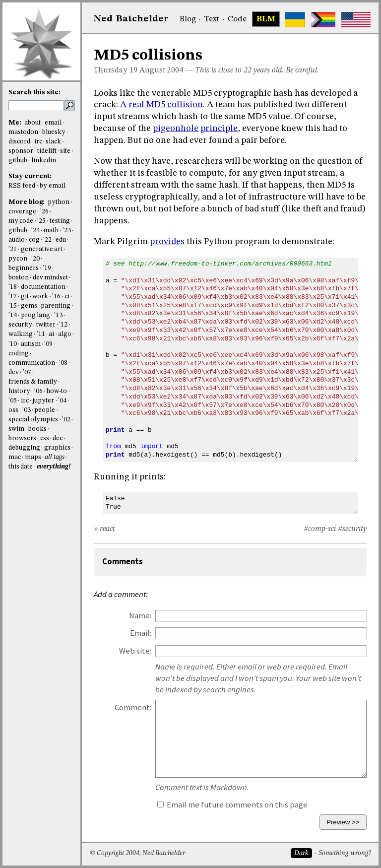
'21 (13, 249)
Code (237, 19)
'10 (13, 344)
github (18, 161)
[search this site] (36, 106)
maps (33, 457)
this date (21, 467)
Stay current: (30, 176)
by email (53, 186)
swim (16, 429)
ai (51, 334)
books (37, 429)
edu (61, 240)
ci (67, 297)
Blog (188, 19)
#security (352, 529)
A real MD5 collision (161, 105)
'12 (63, 325)
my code (21, 221)
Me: (16, 123)
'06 (38, 391)
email (53, 123)
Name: (140, 616)
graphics (57, 448)
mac (15, 457)
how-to (57, 391)
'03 (27, 410)
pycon (18, 259)
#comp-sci (320, 529)
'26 (44, 212)
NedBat (131, 19)
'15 (13, 306)
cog (34, 240)
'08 (63, 363)
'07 (27, 372)
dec (58, 438)
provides (167, 242)
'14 (13, 315)
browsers (22, 438)
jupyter (43, 401)
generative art (42, 249)
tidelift (47, 151)
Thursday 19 (116, 70)
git (25, 297)
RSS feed (22, 186)
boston (19, 278)
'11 (41, 334)
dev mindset (50, 278)
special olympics (33, 420)
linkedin (44, 161)
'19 (47, 268)
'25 (41, 221)
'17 (13, 297)
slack (53, 142)
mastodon (23, 132)
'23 (67, 231)
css (45, 438)
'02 (66, 420)
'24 (35, 231)
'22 (47, 240)
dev (14, 372)
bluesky (54, 132)
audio (17, 240)
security (20, 325)
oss (13, 410)
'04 (62, 401)
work (40, 297)
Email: (141, 633)
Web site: (135, 651)
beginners (24, 268)
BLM (266, 19)
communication (32, 363)
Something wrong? (345, 853)
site (65, 151)
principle (219, 129)
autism (31, 344)
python (59, 202)
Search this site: (34, 93)
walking (21, 334)
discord (19, 142)
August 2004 (161, 70)
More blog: (27, 202)
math (51, 231)
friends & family (33, 382)
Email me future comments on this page (232, 805)
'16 (56, 297)
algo (65, 334)
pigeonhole (176, 129)
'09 (48, 344)
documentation (43, 287)
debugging (24, 448)
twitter (46, 325)
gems (29, 306)
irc (38, 142)
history (19, 391)
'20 (35, 259)
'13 (58, 315)
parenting (56, 306)
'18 (13, 287)
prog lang (35, 315)
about (32, 123)
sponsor (21, 151)
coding (19, 354)
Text (212, 19)
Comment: (133, 707)
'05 (13, 401)
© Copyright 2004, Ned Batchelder (137, 853)
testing (60, 221)
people (45, 410)
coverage (22, 212)
